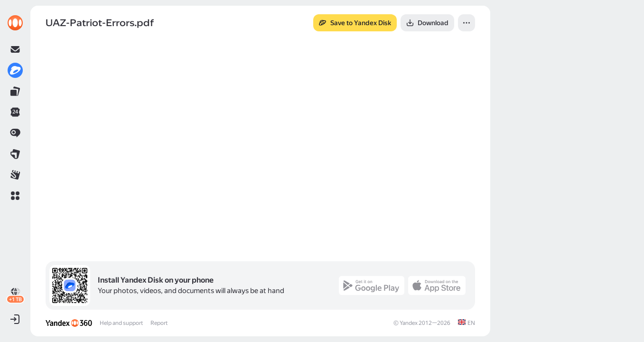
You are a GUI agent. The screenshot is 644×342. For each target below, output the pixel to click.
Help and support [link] (121, 323)
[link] (15, 23)
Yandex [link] (409, 323)
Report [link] (159, 323)
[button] (15, 196)
